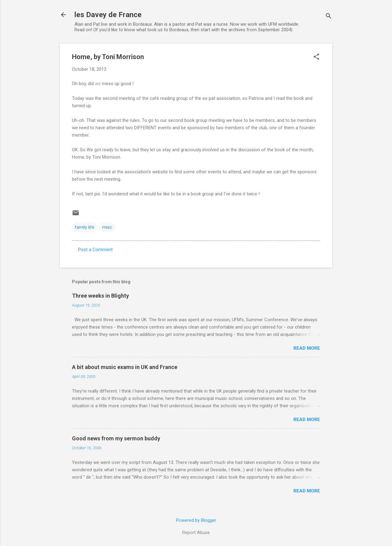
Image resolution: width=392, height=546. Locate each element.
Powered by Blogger (196, 520)
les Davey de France (108, 15)
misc (107, 227)
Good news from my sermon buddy (116, 438)
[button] (316, 57)
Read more (307, 348)
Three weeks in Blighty (100, 296)
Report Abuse (196, 533)
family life (85, 227)
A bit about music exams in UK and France (125, 367)
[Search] (329, 17)
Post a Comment (95, 250)
